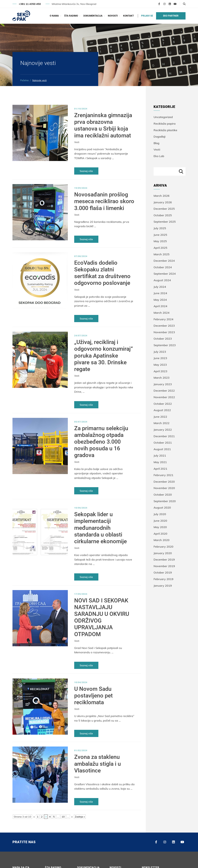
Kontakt (128, 16)
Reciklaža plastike (165, 130)
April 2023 (160, 371)
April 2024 (160, 306)
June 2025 (160, 235)
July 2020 (160, 514)
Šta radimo (71, 16)
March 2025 (162, 254)
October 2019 (163, 572)
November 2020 (164, 488)
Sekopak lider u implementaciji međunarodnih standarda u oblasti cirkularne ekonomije (100, 528)
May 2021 (160, 462)
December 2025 (164, 209)
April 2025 (160, 248)
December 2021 (164, 436)
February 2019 (163, 579)
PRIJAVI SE (147, 16)
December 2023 (164, 326)
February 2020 (163, 547)
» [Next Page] (72, 817)
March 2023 (162, 378)
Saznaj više (86, 171)
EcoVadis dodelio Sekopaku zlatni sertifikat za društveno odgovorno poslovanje (102, 273)
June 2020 (160, 521)
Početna (24, 80)
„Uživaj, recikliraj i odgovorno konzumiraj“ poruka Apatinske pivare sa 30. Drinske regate (104, 356)
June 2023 (160, 358)
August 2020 (162, 508)
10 (63, 817)
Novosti (113, 16)
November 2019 (164, 566)
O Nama (54, 16)
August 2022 (162, 410)
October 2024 (163, 267)
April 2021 (160, 469)
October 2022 (163, 404)
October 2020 (163, 495)
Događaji (159, 137)
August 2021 (162, 449)
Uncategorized (163, 117)
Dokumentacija (93, 16)
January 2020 (163, 553)
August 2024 (162, 280)
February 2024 (163, 319)
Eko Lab (159, 156)
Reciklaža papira (165, 124)
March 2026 (162, 196)
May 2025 (160, 241)
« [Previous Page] (34, 817)
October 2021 (163, 443)
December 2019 (164, 560)
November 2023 (164, 332)
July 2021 (160, 456)
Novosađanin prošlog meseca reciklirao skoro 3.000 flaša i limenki (104, 201)
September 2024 (165, 274)
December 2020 (164, 482)
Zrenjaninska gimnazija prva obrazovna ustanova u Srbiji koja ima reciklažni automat (103, 125)
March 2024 (162, 313)
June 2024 (160, 293)
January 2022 (163, 430)
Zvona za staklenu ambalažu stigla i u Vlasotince (98, 764)
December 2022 (164, 391)
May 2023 (160, 365)
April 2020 (160, 534)
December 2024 (164, 261)
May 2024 (160, 300)
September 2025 (165, 222)
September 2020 (165, 501)
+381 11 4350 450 (30, 4)
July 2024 (160, 287)
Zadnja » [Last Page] (80, 817)
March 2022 (162, 423)
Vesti (77, 142)
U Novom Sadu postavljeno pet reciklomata (93, 696)
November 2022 (164, 397)
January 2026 (163, 202)
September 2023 (165, 345)
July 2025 (160, 228)
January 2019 (163, 586)
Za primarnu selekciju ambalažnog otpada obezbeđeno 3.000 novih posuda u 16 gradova (101, 442)
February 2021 (163, 475)
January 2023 (163, 384)
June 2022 (160, 417)
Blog (156, 143)
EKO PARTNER (171, 16)
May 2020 (160, 527)
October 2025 (163, 215)
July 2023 (160, 352)
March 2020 (162, 540)
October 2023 (163, 339)
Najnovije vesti (39, 80)
